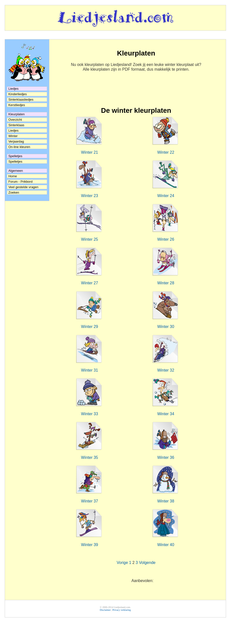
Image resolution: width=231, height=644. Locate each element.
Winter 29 (89, 327)
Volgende (147, 563)
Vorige (122, 563)
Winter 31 (89, 370)
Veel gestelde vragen (23, 187)
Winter (13, 136)
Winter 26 (166, 239)
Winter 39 (89, 545)
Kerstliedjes (17, 105)
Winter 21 (89, 152)
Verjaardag (16, 141)
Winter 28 (166, 283)
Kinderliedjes (18, 94)
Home (13, 176)
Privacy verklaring (121, 610)
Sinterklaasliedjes (21, 100)
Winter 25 (89, 239)
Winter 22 (166, 152)
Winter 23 (89, 196)
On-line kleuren (19, 147)
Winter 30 (166, 327)
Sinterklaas (16, 125)
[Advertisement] (136, 92)
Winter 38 (166, 501)
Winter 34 (166, 414)
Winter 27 (89, 283)
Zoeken (14, 192)
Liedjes (14, 131)
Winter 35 (89, 457)
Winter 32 (166, 370)
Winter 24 (166, 196)
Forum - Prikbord (21, 182)
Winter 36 (166, 457)
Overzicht (15, 120)
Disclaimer (105, 610)
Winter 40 (166, 545)
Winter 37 (89, 501)
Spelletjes (15, 161)
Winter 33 (89, 414)
